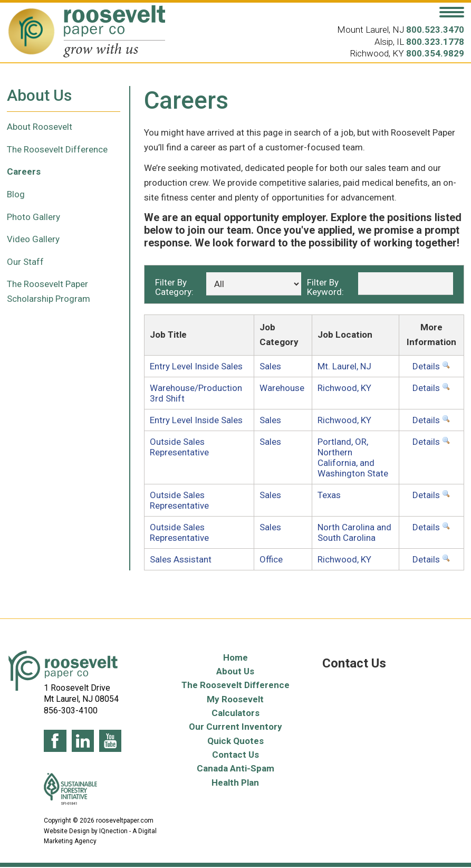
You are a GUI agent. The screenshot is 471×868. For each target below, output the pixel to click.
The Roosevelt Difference (57, 149)
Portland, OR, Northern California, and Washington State (353, 457)
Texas (329, 495)
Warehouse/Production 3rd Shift (196, 393)
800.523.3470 (435, 30)
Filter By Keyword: (325, 287)
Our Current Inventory (235, 727)
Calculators (235, 713)
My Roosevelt (235, 699)
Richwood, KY (344, 388)
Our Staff (25, 262)
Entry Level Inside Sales (196, 366)
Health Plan (235, 783)
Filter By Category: (174, 287)
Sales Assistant (181, 559)
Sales (270, 366)
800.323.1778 (435, 42)
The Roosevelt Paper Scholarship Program (49, 291)
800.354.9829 (435, 53)
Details (431, 366)
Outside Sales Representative (179, 447)
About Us (235, 671)
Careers (24, 171)
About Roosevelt (40, 127)
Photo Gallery (33, 217)
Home (235, 657)
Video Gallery (33, 239)
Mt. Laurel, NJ (344, 366)
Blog (16, 194)
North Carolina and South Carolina (354, 532)
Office (271, 559)
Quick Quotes (235, 741)
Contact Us (235, 755)
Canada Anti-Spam (235, 768)
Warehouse (282, 388)
